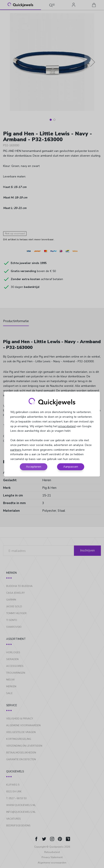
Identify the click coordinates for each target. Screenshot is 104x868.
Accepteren (34, 467)
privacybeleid (67, 426)
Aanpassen (71, 467)
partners (16, 450)
